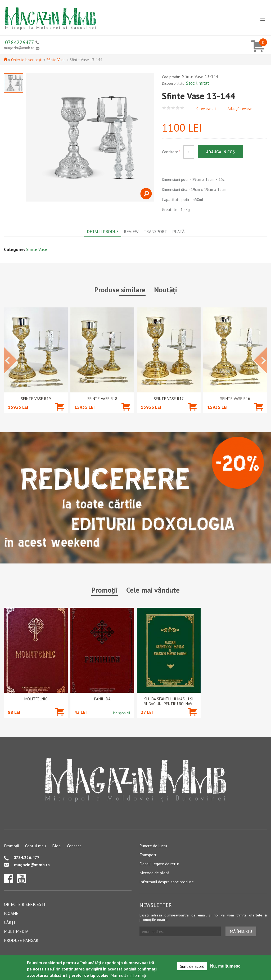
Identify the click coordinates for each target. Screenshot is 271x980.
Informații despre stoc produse (167, 882)
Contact (74, 846)
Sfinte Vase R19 (36, 399)
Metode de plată (154, 873)
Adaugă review (240, 109)
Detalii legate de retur (159, 864)
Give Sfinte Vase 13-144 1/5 (164, 108)
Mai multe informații (128, 975)
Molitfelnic (36, 699)
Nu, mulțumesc (225, 966)
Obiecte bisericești (27, 60)
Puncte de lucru (153, 846)
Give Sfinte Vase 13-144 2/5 (169, 108)
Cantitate (171, 152)
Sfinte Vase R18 (102, 399)
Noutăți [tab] (166, 290)
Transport (148, 855)
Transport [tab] (155, 231)
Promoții (11, 846)
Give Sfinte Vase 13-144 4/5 (178, 108)
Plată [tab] (178, 231)
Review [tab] (131, 231)
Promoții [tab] (105, 590)
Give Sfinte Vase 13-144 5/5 (182, 108)
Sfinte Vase (56, 60)
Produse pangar (21, 940)
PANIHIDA (102, 699)
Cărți (10, 922)
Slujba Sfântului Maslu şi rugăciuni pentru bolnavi (169, 701)
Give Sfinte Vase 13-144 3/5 (173, 108)
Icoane (11, 913)
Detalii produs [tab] (103, 231)
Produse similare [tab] (120, 290)
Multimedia (16, 931)
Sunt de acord (192, 966)
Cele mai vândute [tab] (153, 590)
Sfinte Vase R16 (235, 399)
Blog (56, 846)
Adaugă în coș (220, 152)
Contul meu (35, 846)
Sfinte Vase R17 (169, 399)
